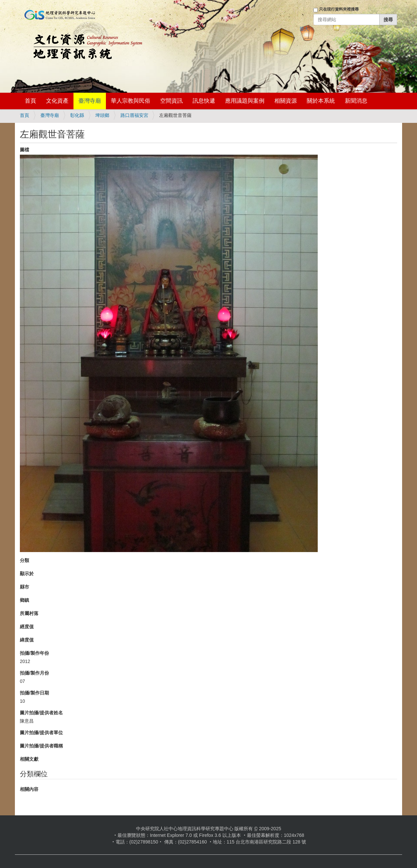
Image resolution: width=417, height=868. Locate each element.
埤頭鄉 (102, 115)
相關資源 (286, 101)
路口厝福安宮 (134, 115)
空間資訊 (171, 101)
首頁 (30, 101)
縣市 (24, 587)
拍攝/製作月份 (34, 673)
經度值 (27, 627)
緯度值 (27, 640)
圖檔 (24, 150)
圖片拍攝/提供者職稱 (41, 746)
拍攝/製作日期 (34, 693)
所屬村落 (29, 613)
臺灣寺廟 (90, 101)
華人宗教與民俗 (131, 101)
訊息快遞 (204, 101)
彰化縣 (77, 115)
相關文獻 (29, 759)
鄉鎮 (24, 600)
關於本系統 (321, 101)
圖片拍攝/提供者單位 (41, 733)
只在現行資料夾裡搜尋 (339, 9)
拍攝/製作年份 (34, 653)
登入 (304, 29)
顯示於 (27, 574)
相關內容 (29, 789)
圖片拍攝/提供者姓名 (41, 713)
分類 (24, 560)
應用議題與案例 (245, 101)
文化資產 (57, 101)
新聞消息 (356, 101)
